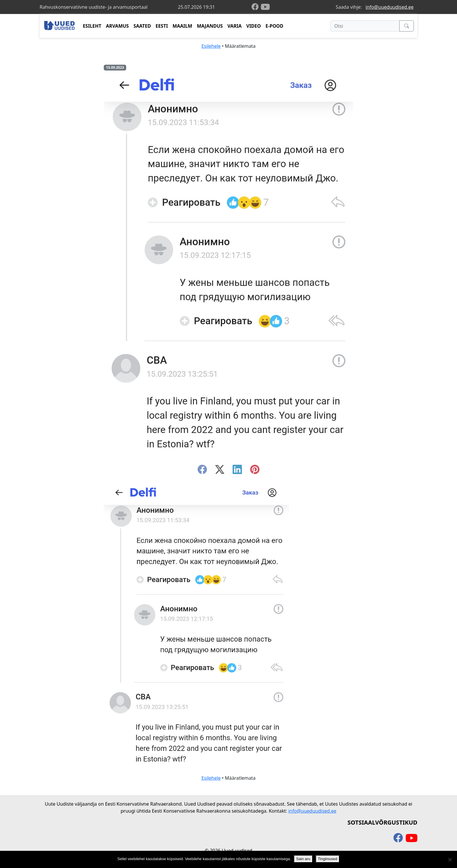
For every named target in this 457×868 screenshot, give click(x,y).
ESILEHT (92, 26)
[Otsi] (365, 26)
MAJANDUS (210, 26)
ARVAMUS (117, 26)
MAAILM (182, 26)
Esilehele (211, 46)
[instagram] (255, 471)
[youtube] (265, 7)
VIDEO (254, 26)
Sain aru (303, 859)
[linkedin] (237, 471)
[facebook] (256, 7)
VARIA (234, 26)
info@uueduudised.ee (390, 7)
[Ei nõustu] (450, 860)
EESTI (162, 26)
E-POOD (274, 26)
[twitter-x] (220, 471)
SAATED (142, 26)
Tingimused (328, 859)
